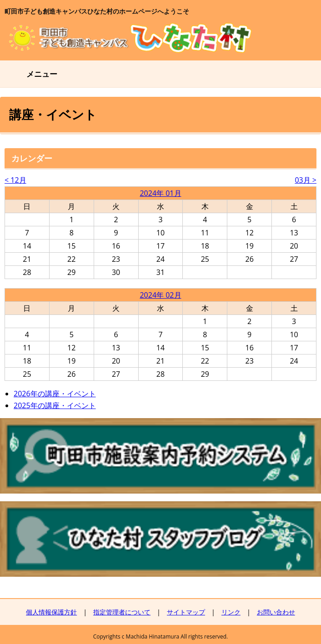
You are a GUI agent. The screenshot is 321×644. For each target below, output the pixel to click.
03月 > (306, 180)
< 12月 (15, 180)
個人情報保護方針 (51, 612)
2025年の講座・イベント (55, 405)
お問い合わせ (276, 612)
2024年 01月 (160, 193)
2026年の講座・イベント (55, 394)
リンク (231, 612)
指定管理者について (122, 612)
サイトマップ (186, 612)
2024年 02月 (160, 295)
